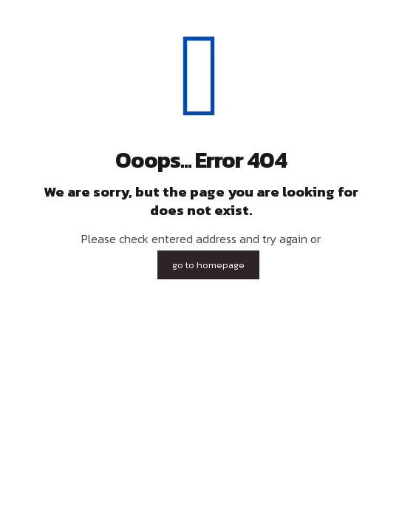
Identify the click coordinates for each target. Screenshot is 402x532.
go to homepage (208, 265)
